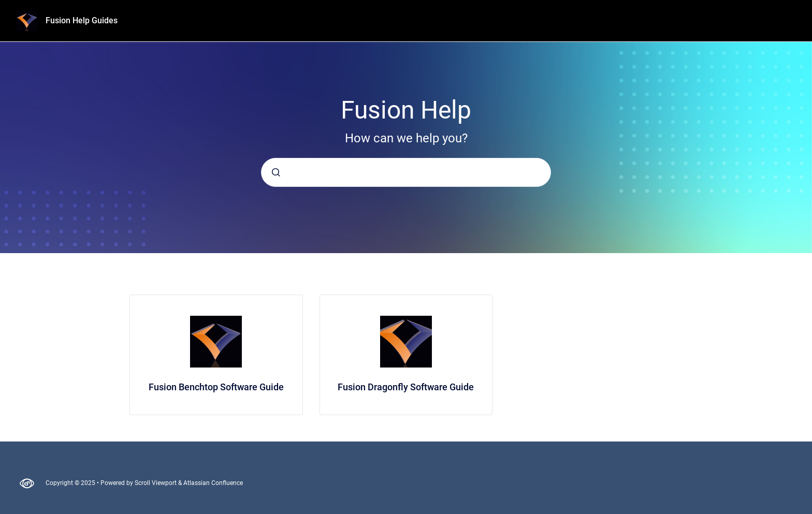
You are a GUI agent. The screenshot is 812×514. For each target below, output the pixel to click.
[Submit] (276, 172)
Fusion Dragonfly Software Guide (406, 387)
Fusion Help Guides (82, 20)
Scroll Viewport (156, 483)
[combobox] (406, 172)
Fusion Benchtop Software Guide (216, 387)
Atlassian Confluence (213, 483)
